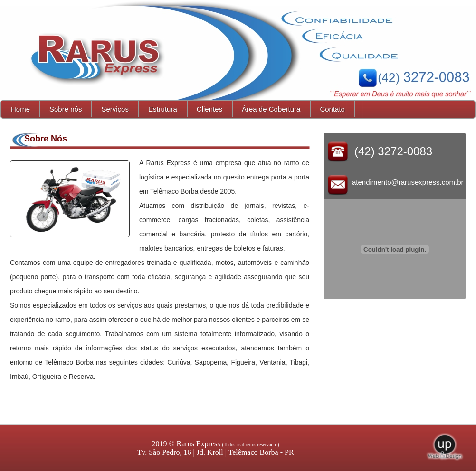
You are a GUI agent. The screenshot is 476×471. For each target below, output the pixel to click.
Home (20, 109)
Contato (332, 109)
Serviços (115, 109)
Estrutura (163, 109)
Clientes (209, 109)
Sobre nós (66, 109)
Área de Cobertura (271, 109)
